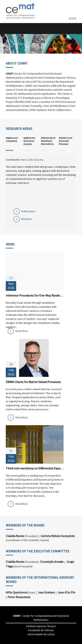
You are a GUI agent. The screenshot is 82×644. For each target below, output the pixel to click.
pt (70, 18)
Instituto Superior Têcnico (41, 626)
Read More (22, 331)
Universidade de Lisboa (41, 634)
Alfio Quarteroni (17, 592)
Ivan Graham (46, 592)
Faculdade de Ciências (41, 630)
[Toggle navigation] (7, 29)
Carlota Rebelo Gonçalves (58, 536)
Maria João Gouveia (32, 160)
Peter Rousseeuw (19, 597)
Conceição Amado (52, 562)
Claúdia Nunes (15, 536)
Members (27, 219)
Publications (28, 211)
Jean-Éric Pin (67, 592)
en (75, 18)
